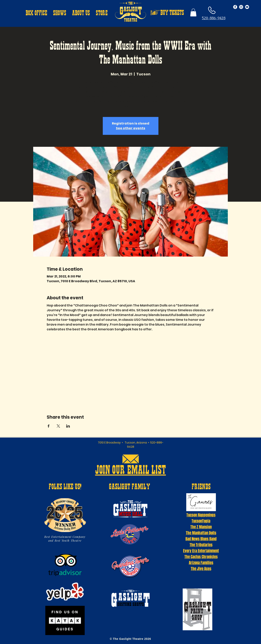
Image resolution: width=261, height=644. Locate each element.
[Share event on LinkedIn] (68, 426)
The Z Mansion (201, 527)
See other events (130, 128)
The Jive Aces (201, 569)
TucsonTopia (201, 521)
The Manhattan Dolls (201, 533)
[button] (36, 14)
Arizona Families (201, 563)
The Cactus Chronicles (201, 557)
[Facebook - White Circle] (235, 7)
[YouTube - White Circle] (247, 7)
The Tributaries (201, 545)
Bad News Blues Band (201, 539)
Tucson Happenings (201, 515)
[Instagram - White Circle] (241, 7)
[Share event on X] (58, 426)
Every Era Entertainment (201, 551)
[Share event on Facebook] (49, 426)
